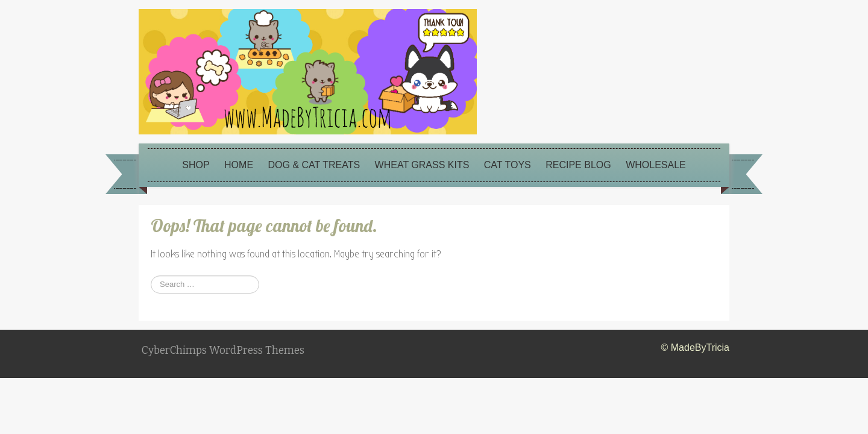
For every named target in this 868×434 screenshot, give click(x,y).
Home (239, 165)
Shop (196, 165)
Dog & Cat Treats (314, 165)
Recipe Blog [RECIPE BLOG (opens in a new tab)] (578, 165)
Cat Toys (508, 165)
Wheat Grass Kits (422, 165)
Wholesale (656, 165)
